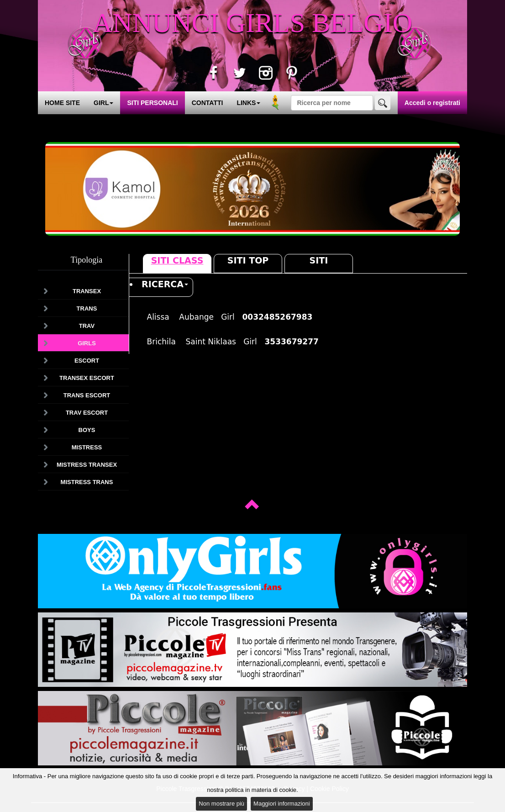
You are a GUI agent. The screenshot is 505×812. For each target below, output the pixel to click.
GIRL (103, 103)
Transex (87, 291)
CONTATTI (208, 103)
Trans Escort (87, 395)
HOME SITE (62, 103)
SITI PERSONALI (152, 103)
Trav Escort (87, 413)
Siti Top (248, 260)
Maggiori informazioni (282, 804)
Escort (87, 361)
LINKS (248, 103)
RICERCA (165, 284)
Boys (87, 430)
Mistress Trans (87, 482)
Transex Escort (87, 378)
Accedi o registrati (432, 103)
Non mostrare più (221, 804)
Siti (319, 260)
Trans (87, 308)
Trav (87, 326)
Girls (87, 343)
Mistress (87, 447)
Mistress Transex (87, 465)
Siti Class (177, 260)
